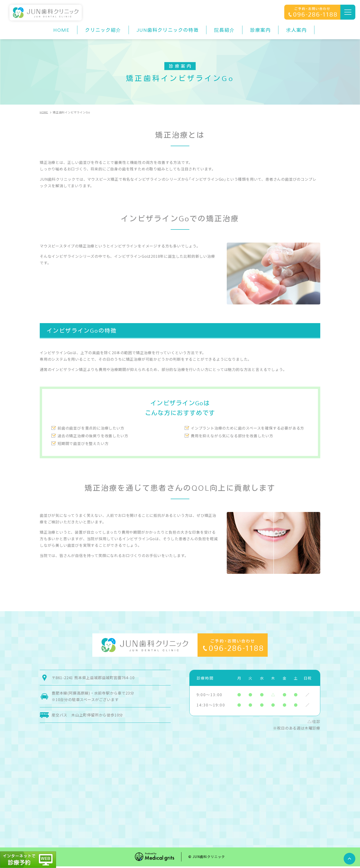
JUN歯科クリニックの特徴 (168, 30)
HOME (61, 30)
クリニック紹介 (103, 30)
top (349, 859)
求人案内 (296, 30)
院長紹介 (224, 30)
